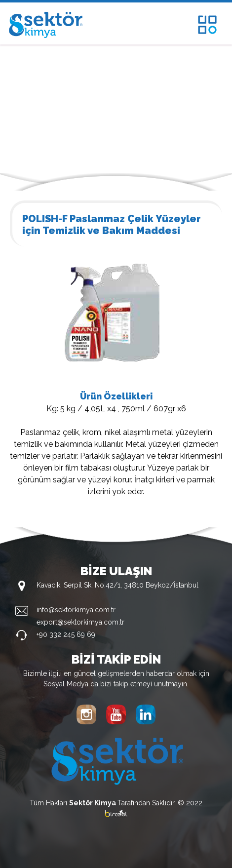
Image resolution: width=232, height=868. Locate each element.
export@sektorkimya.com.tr (80, 622)
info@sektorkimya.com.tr (76, 610)
